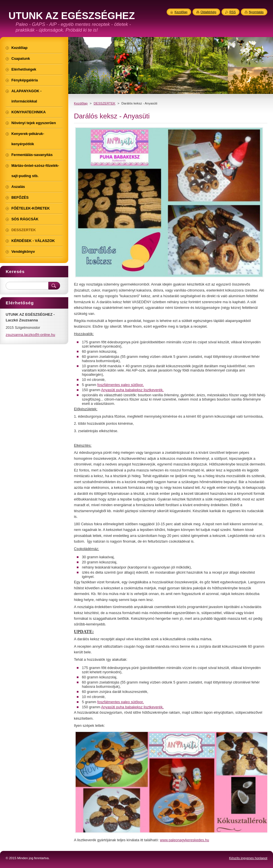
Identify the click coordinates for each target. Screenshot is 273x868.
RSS (233, 12)
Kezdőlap (81, 103)
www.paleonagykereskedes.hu (184, 840)
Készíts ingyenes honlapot (248, 858)
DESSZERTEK (105, 103)
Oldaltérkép (208, 12)
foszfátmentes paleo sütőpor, (121, 385)
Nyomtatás (256, 12)
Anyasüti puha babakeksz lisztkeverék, (133, 390)
